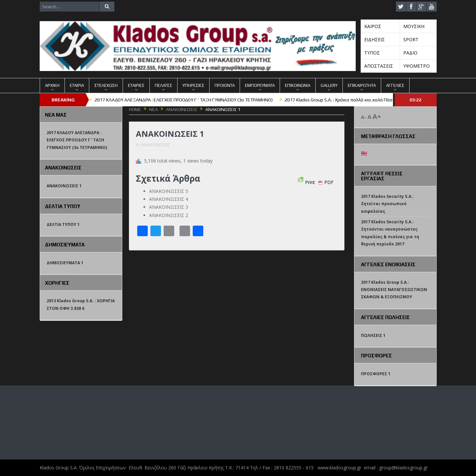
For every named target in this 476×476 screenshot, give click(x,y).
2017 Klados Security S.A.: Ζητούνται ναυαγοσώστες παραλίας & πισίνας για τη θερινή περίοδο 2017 (390, 233)
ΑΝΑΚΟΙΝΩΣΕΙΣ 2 (169, 215)
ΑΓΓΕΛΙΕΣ (395, 85)
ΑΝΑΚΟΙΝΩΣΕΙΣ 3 (169, 207)
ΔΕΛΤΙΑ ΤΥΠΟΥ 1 (63, 224)
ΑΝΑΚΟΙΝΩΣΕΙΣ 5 (169, 191)
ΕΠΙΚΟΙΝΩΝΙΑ (298, 85)
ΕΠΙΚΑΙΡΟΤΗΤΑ (362, 85)
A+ (377, 116)
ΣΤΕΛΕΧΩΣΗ (106, 85)
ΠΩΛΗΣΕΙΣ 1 (373, 335)
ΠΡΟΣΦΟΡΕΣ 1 (376, 374)
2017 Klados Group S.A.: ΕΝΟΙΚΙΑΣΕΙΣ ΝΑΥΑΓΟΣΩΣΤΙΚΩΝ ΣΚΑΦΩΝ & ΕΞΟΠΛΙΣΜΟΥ (394, 290)
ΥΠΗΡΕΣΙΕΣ (193, 85)
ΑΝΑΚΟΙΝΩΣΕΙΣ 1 (64, 186)
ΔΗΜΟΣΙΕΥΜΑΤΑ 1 (65, 263)
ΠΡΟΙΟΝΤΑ (225, 85)
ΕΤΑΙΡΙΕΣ (136, 85)
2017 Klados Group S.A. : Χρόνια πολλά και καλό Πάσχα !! (343, 100)
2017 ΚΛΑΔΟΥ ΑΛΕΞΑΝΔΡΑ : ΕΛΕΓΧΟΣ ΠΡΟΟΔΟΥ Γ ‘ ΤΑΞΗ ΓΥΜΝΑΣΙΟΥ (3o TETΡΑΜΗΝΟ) (184, 100)
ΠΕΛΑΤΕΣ (163, 85)
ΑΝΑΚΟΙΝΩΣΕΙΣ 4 (169, 199)
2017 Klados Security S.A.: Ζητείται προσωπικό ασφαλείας (387, 204)
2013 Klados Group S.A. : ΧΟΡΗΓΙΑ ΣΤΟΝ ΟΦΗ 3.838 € (81, 304)
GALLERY (329, 85)
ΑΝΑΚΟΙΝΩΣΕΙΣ (156, 145)
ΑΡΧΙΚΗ (52, 85)
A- (364, 117)
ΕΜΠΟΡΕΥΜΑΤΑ (260, 85)
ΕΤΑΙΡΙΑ (77, 85)
